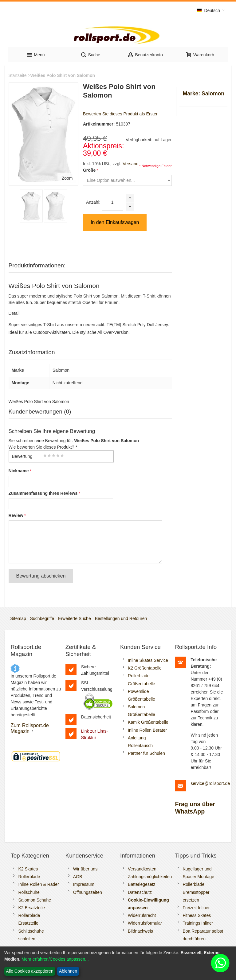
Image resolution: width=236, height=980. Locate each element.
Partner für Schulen (146, 753)
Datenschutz (140, 892)
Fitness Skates (197, 915)
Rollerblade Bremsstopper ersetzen (196, 892)
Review (16, 515)
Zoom (67, 178)
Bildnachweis (140, 931)
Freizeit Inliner (196, 908)
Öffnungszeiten (88, 892)
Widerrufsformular (145, 923)
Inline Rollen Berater (147, 730)
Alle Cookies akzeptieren (30, 971)
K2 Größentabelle (145, 668)
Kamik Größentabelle (148, 722)
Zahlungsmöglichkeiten (150, 877)
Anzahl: (93, 202)
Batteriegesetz (142, 884)
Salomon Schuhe (35, 900)
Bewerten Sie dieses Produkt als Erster (120, 114)
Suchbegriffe (42, 618)
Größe (89, 170)
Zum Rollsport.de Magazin (29, 728)
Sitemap (18, 618)
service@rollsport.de (210, 783)
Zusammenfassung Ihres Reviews (43, 493)
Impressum (84, 884)
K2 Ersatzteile (31, 908)
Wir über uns (85, 869)
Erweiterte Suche (75, 618)
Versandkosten (142, 869)
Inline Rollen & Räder (38, 884)
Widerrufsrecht (142, 915)
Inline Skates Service (148, 660)
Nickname (19, 471)
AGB (78, 877)
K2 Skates (28, 869)
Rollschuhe (29, 892)
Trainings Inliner (198, 923)
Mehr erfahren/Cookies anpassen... (55, 959)
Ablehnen (68, 971)
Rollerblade (29, 877)
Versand (130, 164)
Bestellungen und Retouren (121, 618)
